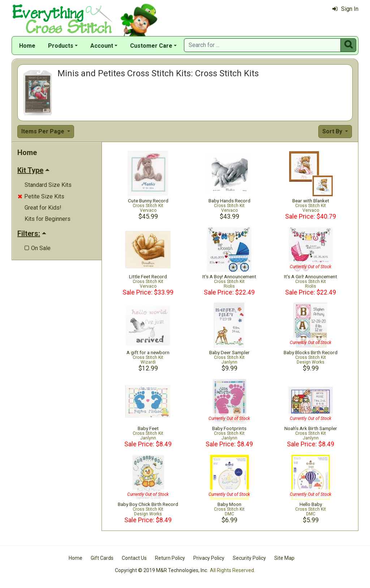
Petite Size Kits (41, 196)
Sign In (345, 9)
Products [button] (61, 46)
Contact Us (134, 558)
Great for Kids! (43, 208)
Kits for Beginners (48, 219)
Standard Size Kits (48, 185)
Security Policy (249, 558)
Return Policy (170, 558)
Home (27, 46)
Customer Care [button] (151, 46)
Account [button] (102, 46)
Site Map (284, 558)
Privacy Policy (209, 558)
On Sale (38, 248)
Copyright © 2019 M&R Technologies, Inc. (162, 570)
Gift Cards (102, 558)
